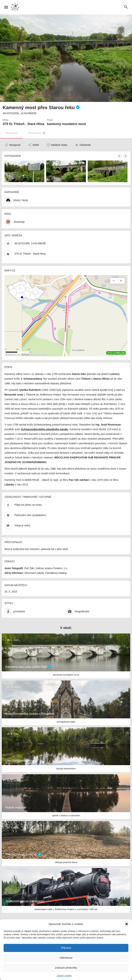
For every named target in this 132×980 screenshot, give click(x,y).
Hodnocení (37, 133)
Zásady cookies (64, 976)
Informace (11, 133)
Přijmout (66, 948)
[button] (127, 924)
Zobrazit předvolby (66, 968)
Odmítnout (66, 958)
